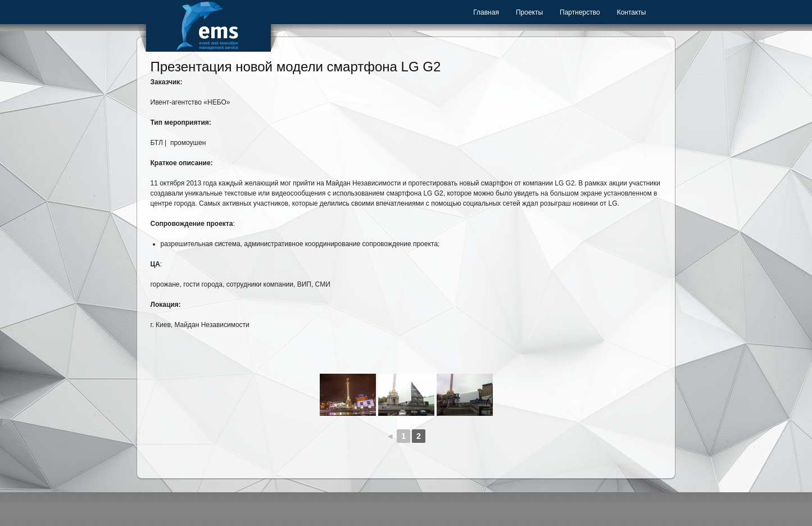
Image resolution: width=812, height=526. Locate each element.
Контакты (632, 12)
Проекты (529, 12)
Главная (486, 12)
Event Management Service (208, 26)
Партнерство (580, 12)
